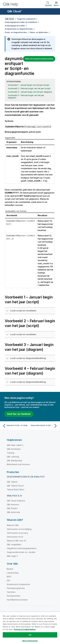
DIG (8, 580)
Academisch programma (18, 584)
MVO (9, 577)
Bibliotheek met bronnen (18, 464)
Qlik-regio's (12, 556)
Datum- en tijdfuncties (39, 32)
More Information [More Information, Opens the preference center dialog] (30, 641)
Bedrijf (10, 569)
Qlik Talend (12, 482)
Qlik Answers (13, 504)
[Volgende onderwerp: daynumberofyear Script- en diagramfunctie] (44, 426)
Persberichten (13, 596)
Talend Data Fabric (16, 489)
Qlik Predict (12, 508)
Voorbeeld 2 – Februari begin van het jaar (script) (29, 88)
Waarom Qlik (13, 525)
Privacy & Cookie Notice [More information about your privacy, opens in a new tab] (25, 629)
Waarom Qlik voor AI (16, 541)
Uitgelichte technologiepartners (22, 548)
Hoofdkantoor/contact (17, 600)
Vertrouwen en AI (15, 537)
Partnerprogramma (16, 588)
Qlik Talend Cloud (15, 486)
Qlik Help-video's (15, 445)
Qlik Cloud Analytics (16, 501)
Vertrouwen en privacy (17, 533)
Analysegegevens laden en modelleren (21, 22)
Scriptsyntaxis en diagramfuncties (19, 29)
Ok (30, 635)
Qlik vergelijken (14, 544)
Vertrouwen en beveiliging (19, 529)
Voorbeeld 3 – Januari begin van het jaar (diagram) (30, 92)
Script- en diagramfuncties (16, 32)
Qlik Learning (13, 457)
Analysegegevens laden (15, 26)
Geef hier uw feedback (19, 414)
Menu (56, 5)
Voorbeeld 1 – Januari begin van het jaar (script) (29, 85)
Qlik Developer (14, 449)
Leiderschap (13, 573)
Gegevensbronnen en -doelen (21, 552)
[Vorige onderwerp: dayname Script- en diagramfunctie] (16, 426)
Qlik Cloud (15, 11)
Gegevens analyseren (26, 19)
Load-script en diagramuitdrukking (28, 358)
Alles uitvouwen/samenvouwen (39, 59)
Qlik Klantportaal (14, 461)
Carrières (11, 592)
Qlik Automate (13, 512)
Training (10, 453)
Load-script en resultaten (23, 311)
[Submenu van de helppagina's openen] (4, 12)
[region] (30, 628)
